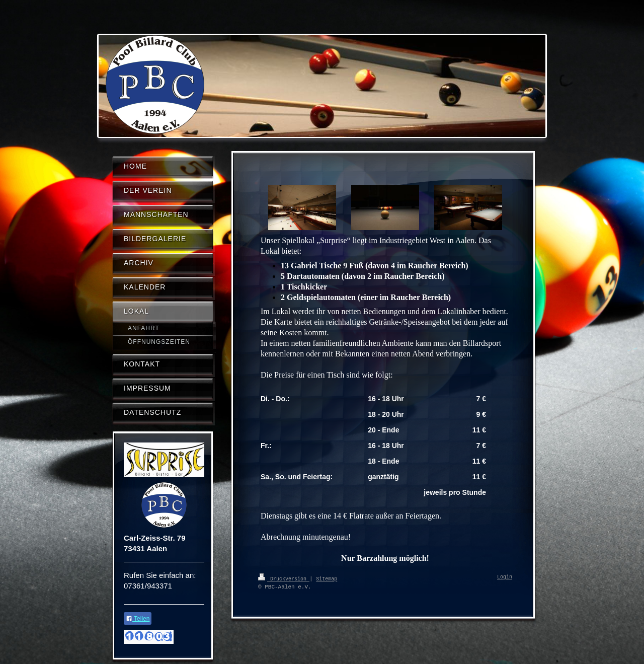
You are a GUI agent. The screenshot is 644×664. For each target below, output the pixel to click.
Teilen (138, 619)
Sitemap (327, 578)
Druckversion (284, 578)
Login (505, 577)
